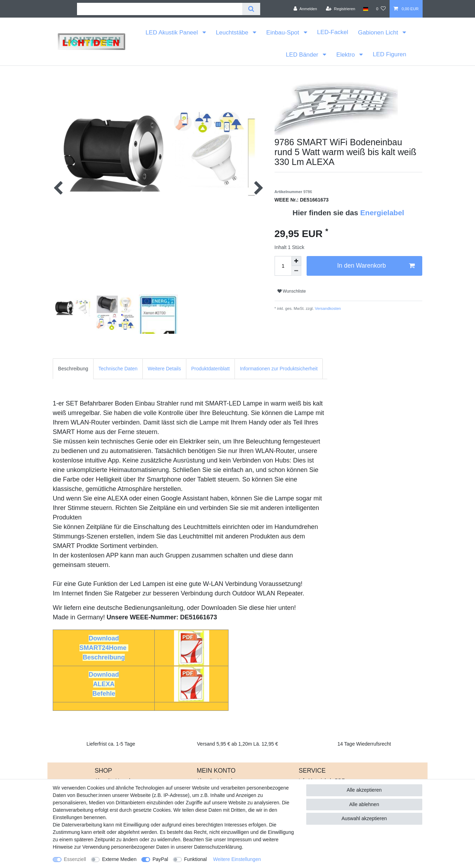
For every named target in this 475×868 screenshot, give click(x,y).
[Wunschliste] (381, 9)
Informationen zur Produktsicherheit (279, 369)
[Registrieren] (341, 9)
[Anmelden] (305, 9)
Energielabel (382, 213)
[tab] (73, 369)
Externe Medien (119, 859)
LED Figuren (389, 54)
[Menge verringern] (296, 271)
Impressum (240, 840)
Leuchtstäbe (233, 33)
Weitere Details (164, 369)
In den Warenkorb (376, 266)
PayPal (160, 859)
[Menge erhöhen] (296, 261)
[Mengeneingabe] (283, 266)
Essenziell (75, 859)
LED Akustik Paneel (172, 33)
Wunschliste (292, 291)
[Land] (365, 9)
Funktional (196, 859)
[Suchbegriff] (160, 9)
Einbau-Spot (283, 33)
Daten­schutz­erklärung (218, 847)
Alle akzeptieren (364, 790)
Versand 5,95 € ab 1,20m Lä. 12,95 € (237, 744)
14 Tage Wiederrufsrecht (364, 744)
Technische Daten (118, 369)
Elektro (346, 55)
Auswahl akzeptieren (364, 818)
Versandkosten (327, 308)
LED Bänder (303, 55)
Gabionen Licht (379, 33)
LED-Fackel (333, 32)
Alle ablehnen (364, 804)
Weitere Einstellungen (237, 859)
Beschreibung (73, 369)
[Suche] (251, 9)
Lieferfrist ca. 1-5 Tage (111, 744)
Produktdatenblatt (211, 369)
